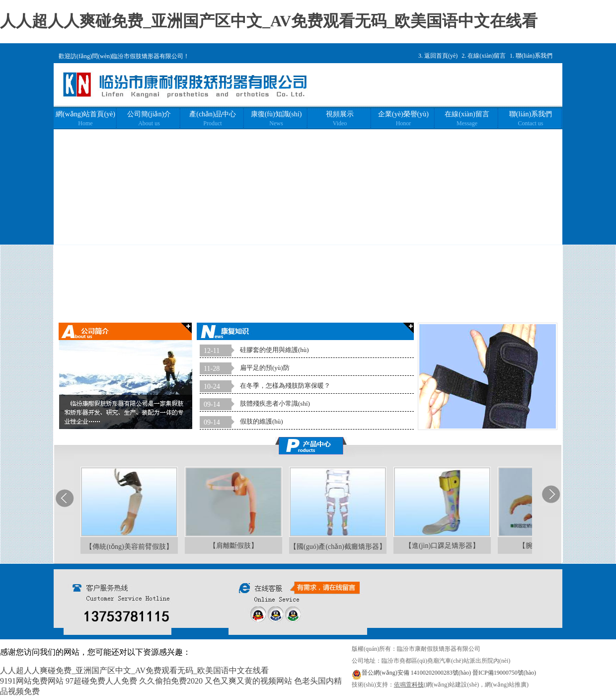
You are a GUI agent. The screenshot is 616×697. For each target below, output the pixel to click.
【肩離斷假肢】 (233, 546)
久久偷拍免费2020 (171, 681)
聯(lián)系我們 (534, 56)
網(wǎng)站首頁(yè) (85, 119)
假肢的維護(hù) (262, 421)
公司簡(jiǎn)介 (149, 119)
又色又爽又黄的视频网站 (248, 681)
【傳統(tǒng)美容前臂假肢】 (129, 547)
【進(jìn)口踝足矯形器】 (442, 546)
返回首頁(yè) (441, 56)
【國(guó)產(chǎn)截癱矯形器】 (338, 547)
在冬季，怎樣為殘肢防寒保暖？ (285, 386)
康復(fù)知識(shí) (276, 119)
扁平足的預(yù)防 (265, 368)
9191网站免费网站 (32, 681)
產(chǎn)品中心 (213, 119)
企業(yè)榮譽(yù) (403, 119)
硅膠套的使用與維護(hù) (274, 350)
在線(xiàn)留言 (487, 56)
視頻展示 (340, 119)
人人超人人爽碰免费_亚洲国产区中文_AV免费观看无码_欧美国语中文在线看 (269, 21)
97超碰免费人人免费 (101, 681)
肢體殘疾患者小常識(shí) (275, 403)
